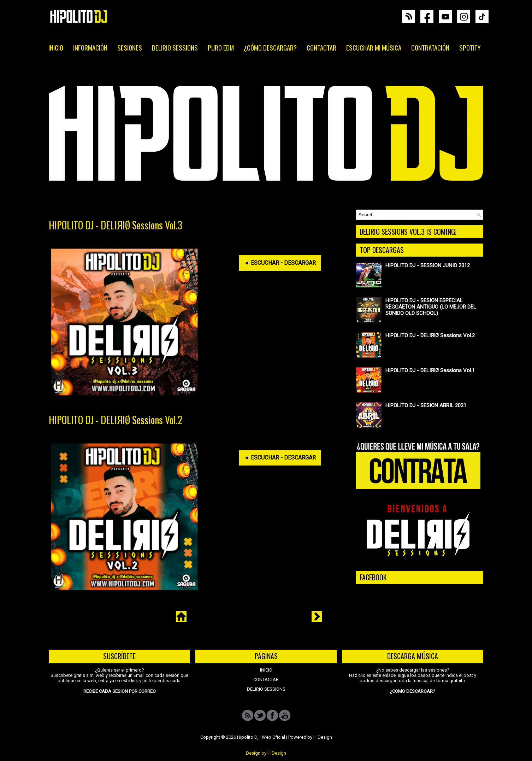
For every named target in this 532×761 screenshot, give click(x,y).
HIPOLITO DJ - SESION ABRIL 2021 (426, 405)
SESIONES (130, 47)
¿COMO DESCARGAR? (413, 691)
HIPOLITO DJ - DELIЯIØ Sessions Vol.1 (430, 370)
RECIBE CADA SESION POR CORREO (120, 691)
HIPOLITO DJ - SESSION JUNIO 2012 (428, 265)
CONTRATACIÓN (430, 47)
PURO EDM (221, 47)
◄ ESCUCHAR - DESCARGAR (280, 263)
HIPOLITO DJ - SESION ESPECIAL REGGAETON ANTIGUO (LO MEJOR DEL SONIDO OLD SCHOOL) (431, 307)
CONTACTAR (321, 47)
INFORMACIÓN (90, 47)
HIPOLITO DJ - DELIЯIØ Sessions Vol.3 (116, 225)
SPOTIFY (470, 47)
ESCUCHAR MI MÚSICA (374, 47)
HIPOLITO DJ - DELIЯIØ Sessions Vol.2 (116, 420)
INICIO (56, 47)
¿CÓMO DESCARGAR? (270, 47)
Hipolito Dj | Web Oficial (261, 737)
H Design (323, 737)
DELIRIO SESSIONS (175, 47)
